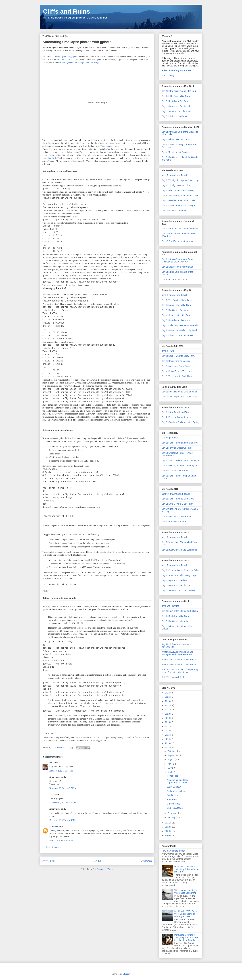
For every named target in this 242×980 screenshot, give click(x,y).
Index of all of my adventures (176, 70)
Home (98, 861)
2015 (168, 735)
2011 (168, 823)
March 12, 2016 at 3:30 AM (61, 841)
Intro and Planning (170, 606)
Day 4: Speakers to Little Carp (176, 315)
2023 (168, 701)
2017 (168, 726)
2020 (168, 714)
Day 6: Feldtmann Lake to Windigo (178, 206)
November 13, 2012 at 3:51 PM (63, 788)
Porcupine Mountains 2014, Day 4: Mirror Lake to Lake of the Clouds (186, 937)
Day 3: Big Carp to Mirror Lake (176, 621)
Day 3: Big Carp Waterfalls (174, 580)
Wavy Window (174, 787)
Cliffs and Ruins (67, 11)
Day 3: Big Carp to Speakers (175, 310)
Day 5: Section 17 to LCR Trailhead (178, 590)
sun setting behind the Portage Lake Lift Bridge (79, 63)
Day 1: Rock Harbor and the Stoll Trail (180, 443)
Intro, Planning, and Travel (174, 175)
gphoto (107, 146)
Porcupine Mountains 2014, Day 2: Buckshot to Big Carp (186, 869)
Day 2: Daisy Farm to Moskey (176, 361)
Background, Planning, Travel (176, 494)
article (64, 152)
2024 (168, 697)
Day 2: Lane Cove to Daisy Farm (177, 504)
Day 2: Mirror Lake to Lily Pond (176, 139)
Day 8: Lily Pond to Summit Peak (177, 335)
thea (51, 762)
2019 (168, 718)
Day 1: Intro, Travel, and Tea (175, 412)
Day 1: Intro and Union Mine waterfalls (180, 229)
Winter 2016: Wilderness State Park (179, 665)
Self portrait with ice (176, 791)
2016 (168, 731)
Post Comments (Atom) (103, 869)
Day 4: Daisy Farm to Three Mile (177, 371)
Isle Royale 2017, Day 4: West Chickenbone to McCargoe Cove (186, 914)
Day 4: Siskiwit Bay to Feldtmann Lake (180, 196)
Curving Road (174, 804)
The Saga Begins (170, 438)
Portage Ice (173, 776)
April (170, 772)
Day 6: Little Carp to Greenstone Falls (180, 325)
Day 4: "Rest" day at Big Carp (176, 152)
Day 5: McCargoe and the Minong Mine (180, 466)
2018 (168, 722)
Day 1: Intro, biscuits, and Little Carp (179, 91)
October (172, 751)
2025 (168, 693)
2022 (168, 705)
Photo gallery (168, 76)
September (173, 755)
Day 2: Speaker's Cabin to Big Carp (179, 575)
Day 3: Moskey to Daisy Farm (176, 366)
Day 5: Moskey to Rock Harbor (176, 517)
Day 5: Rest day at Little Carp (176, 320)
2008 (168, 835)
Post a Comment (53, 847)
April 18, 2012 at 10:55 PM (61, 771)
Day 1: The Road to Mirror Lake (177, 300)
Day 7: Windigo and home (174, 211)
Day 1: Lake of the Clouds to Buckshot (180, 611)
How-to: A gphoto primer (173, 851)
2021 (168, 710)
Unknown (54, 826)
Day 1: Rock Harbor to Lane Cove (178, 499)
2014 (168, 739)
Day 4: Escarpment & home (175, 280)
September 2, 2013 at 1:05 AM (63, 803)
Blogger (126, 974)
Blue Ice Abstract (175, 808)
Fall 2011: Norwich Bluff (173, 677)
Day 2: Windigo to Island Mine (176, 185)
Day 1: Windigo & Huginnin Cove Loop (180, 180)
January (172, 817)
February (172, 813)
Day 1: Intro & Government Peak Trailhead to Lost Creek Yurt (177, 261)
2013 (168, 743)
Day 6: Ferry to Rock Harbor (175, 471)
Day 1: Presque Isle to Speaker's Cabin (180, 570)
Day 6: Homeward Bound (174, 522)
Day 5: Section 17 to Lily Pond (176, 111)
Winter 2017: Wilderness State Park (179, 660)
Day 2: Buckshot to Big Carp (175, 616)
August (171, 759)
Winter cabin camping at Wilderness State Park (186, 892)
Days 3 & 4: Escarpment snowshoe (178, 241)
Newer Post (48, 861)
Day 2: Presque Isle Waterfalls (176, 417)
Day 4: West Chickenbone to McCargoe (181, 460)
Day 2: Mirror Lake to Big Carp (176, 305)
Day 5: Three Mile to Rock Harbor (178, 376)
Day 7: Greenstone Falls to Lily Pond (179, 330)
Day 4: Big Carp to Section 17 (176, 106)
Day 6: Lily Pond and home (175, 116)
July (170, 764)
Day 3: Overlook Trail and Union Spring (180, 422)
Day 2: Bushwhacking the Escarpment (180, 550)
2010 (168, 827)
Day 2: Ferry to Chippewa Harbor (177, 448)
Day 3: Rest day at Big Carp (175, 101)
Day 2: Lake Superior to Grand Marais (180, 397)
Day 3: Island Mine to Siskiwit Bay (178, 190)
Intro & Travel (168, 351)
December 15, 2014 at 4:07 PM (63, 820)
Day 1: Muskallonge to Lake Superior (179, 392)
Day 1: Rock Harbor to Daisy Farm (178, 356)
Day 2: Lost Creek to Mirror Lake (177, 267)
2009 (168, 831)
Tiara (52, 795)
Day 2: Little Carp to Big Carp (176, 96)
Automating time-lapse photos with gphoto (178, 781)
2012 (168, 747)
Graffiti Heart (173, 795)
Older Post (146, 861)
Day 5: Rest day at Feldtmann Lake (178, 200)
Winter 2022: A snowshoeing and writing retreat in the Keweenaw (177, 653)
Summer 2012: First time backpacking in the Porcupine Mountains (180, 671)
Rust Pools (172, 799)
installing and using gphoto (66, 57)
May (170, 768)
